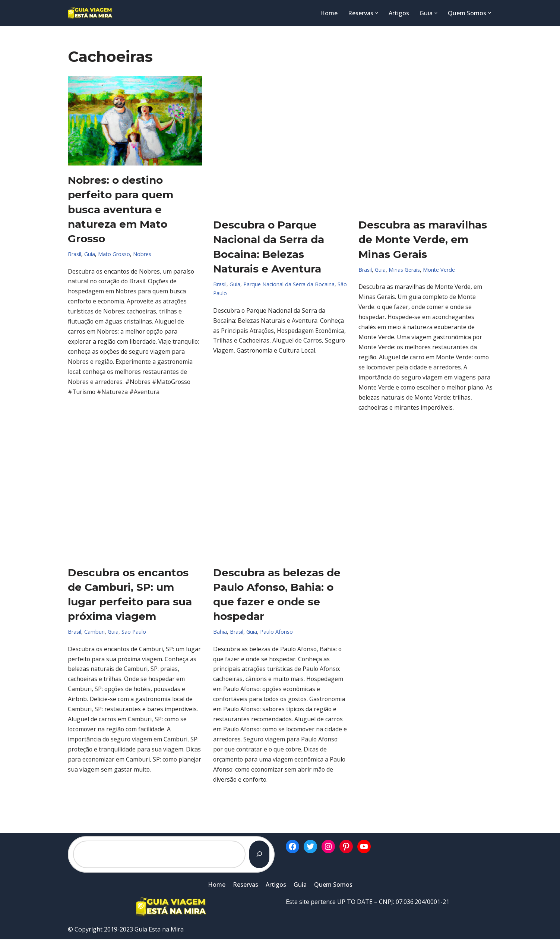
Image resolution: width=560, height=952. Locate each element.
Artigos (399, 13)
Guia (90, 254)
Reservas (246, 897)
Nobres (143, 254)
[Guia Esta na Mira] (90, 13)
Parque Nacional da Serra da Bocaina (289, 284)
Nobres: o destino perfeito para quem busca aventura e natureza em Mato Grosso (121, 209)
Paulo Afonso (276, 633)
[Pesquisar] (259, 867)
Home (329, 13)
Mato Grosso (114, 254)
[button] (377, 13)
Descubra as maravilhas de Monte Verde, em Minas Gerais (423, 239)
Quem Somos (333, 897)
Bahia (220, 633)
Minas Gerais (404, 270)
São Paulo (134, 633)
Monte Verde (439, 270)
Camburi (94, 633)
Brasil (75, 254)
